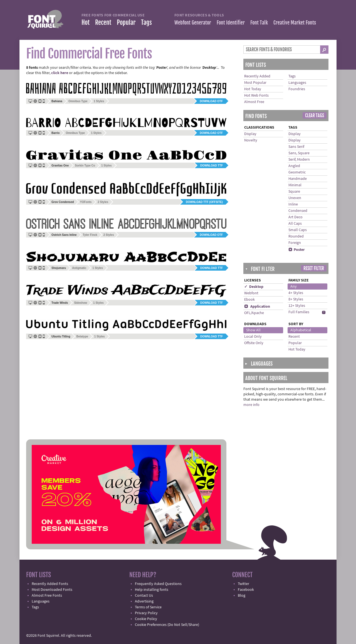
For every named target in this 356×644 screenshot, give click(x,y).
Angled (294, 166)
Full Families (299, 312)
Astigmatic (79, 268)
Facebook (246, 590)
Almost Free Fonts (47, 596)
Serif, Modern (299, 160)
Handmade (298, 179)
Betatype (82, 336)
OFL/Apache (254, 313)
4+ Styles (296, 293)
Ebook (249, 300)
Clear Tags (315, 116)
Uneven (295, 198)
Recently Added (257, 76)
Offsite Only (254, 343)
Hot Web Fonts (256, 96)
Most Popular (255, 83)
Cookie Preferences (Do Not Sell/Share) (167, 625)
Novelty (251, 140)
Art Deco (296, 217)
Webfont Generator (193, 23)
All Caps (295, 224)
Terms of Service (148, 607)
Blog (242, 596)
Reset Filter (314, 268)
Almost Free (254, 102)
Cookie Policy (146, 619)
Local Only (253, 337)
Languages (297, 83)
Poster (297, 250)
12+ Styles (297, 306)
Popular (126, 22)
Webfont (251, 293)
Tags (146, 22)
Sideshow (81, 303)
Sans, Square (299, 153)
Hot (86, 22)
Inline (293, 204)
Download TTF (212, 166)
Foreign (295, 243)
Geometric (297, 172)
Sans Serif (296, 147)
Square (294, 192)
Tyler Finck (90, 235)
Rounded (296, 236)
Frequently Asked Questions (158, 584)
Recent (103, 22)
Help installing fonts (152, 590)
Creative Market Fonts (295, 23)
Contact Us (144, 596)
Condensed (298, 211)
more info (251, 405)
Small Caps (298, 230)
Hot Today (253, 89)
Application (257, 307)
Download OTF (211, 101)
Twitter (243, 584)
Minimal (295, 185)
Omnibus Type (78, 101)
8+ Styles (296, 299)
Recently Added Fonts (50, 584)
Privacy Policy (146, 613)
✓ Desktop (254, 287)
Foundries (297, 89)
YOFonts (86, 202)
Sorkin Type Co (85, 166)
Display (250, 134)
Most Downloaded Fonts (52, 590)
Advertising (144, 601)
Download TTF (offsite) (204, 202)
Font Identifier (231, 23)
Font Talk (259, 23)
